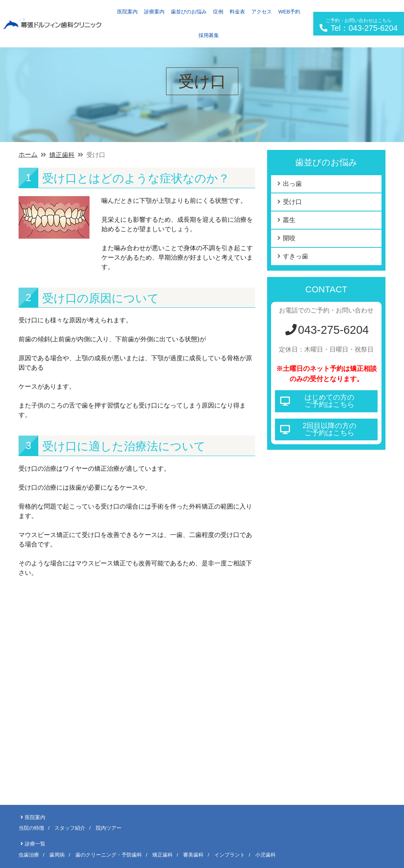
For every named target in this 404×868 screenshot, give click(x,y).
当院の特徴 (31, 828)
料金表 (237, 12)
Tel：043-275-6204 (359, 25)
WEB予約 (289, 12)
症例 (218, 12)
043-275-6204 (326, 330)
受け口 (292, 202)
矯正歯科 (62, 155)
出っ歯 (292, 184)
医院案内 (127, 12)
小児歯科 (266, 855)
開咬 (289, 238)
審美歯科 (193, 855)
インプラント (230, 855)
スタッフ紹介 (70, 828)
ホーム (28, 154)
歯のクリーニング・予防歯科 (109, 855)
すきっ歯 (296, 256)
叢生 (289, 220)
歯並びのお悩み (189, 12)
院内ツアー (109, 828)
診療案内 (154, 12)
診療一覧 (35, 844)
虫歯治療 (29, 855)
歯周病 (57, 855)
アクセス (262, 12)
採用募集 (209, 35)
